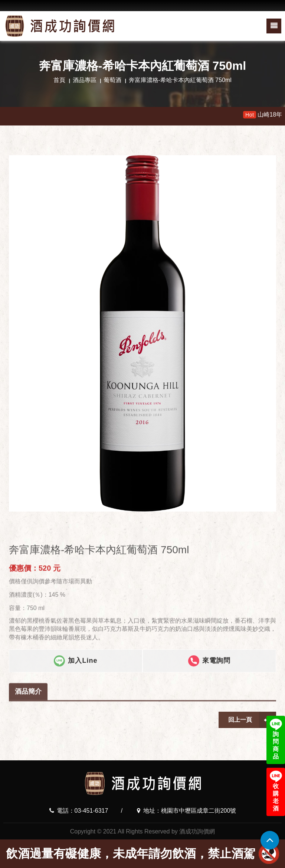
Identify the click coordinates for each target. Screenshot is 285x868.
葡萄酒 (112, 80)
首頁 (59, 80)
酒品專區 (85, 80)
